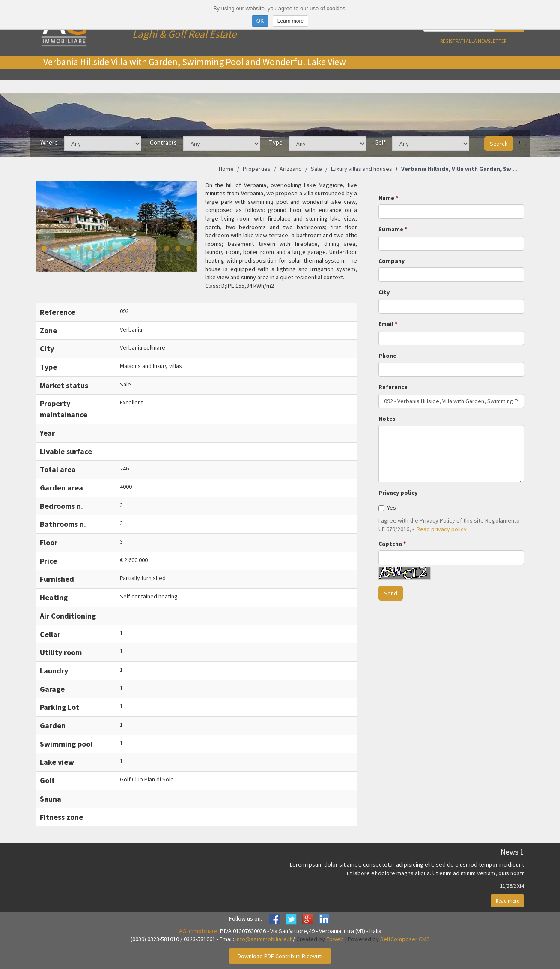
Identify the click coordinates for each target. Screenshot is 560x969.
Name (386, 198)
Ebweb (335, 939)
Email (386, 324)
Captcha (390, 544)
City (384, 292)
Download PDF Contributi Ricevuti (280, 956)
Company (392, 261)
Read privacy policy (442, 529)
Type (276, 142)
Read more (508, 901)
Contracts (163, 142)
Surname (391, 229)
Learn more (290, 21)
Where (49, 142)
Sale (316, 169)
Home (226, 169)
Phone (387, 356)
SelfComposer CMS (405, 939)
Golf (380, 142)
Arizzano (291, 169)
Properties (257, 169)
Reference (393, 387)
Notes (387, 419)
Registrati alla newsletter (473, 41)
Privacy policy (398, 493)
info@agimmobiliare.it (264, 939)
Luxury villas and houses (362, 169)
